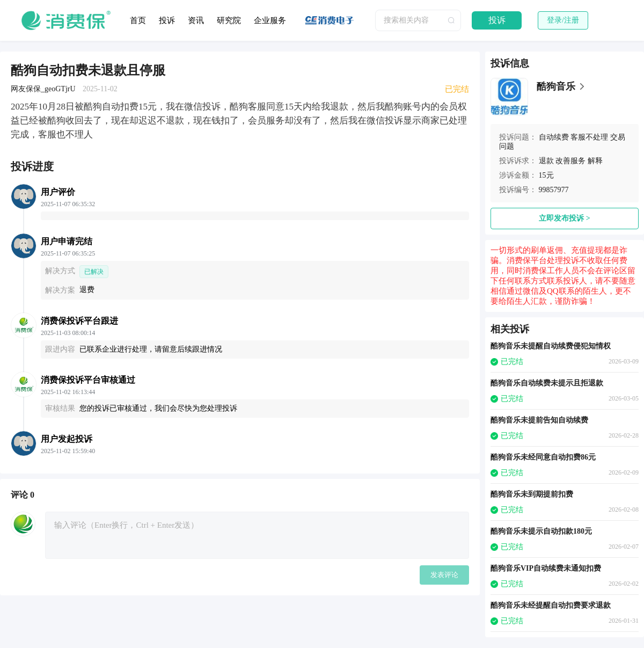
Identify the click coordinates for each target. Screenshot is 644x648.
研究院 (229, 20)
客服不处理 (589, 137)
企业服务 (270, 20)
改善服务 (570, 161)
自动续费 (554, 137)
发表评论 (444, 575)
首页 (138, 20)
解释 (595, 161)
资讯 (196, 20)
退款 (546, 161)
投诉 (167, 20)
